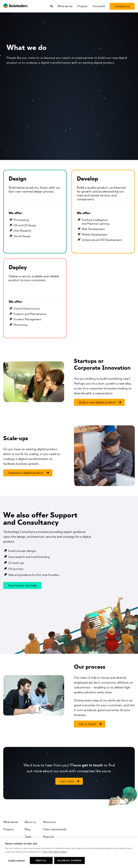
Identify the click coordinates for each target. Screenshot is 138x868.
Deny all (41, 860)
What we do (65, 6)
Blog (28, 829)
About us (30, 822)
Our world (99, 6)
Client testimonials (55, 829)
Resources (50, 822)
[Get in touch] (90, 724)
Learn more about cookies (54, 852)
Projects (82, 6)
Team (28, 837)
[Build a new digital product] (99, 402)
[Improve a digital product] (28, 473)
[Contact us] (122, 6)
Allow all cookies (69, 860)
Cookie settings (17, 860)
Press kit (48, 837)
